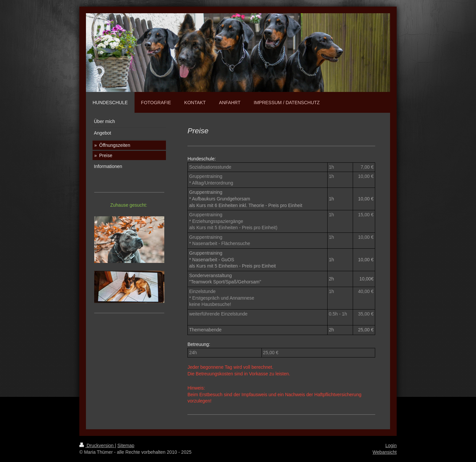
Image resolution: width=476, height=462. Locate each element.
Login (391, 445)
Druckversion (97, 445)
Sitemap (126, 445)
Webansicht (385, 452)
